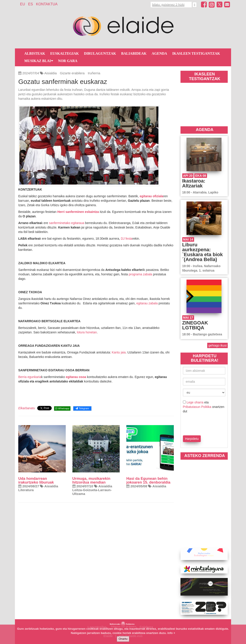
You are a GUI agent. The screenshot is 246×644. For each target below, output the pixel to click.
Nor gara (68, 61)
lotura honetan (87, 332)
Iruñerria (94, 73)
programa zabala (140, 274)
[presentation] (209, 424)
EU (23, 4)
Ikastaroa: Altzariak (194, 183)
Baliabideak (134, 53)
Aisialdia (51, 73)
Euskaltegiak (64, 53)
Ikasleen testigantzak (196, 53)
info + (171, 633)
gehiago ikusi (217, 345)
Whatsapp (62, 408)
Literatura (26, 490)
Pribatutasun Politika (197, 407)
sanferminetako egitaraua (67, 223)
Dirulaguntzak (100, 53)
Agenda (159, 53)
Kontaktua (47, 4)
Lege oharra (195, 402)
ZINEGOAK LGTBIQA (195, 325)
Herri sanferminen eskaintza (78, 212)
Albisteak (35, 53)
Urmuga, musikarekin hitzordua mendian (91, 480)
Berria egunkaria (30, 377)
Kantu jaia (119, 352)
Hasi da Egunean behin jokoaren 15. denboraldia (148, 480)
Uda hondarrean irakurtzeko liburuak (36, 480)
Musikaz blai (39, 61)
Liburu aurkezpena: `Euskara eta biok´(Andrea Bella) (203, 252)
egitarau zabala (147, 303)
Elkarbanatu (27, 408)
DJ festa (126, 239)
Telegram (82, 408)
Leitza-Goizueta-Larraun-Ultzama (92, 492)
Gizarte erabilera (72, 73)
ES (30, 4)
